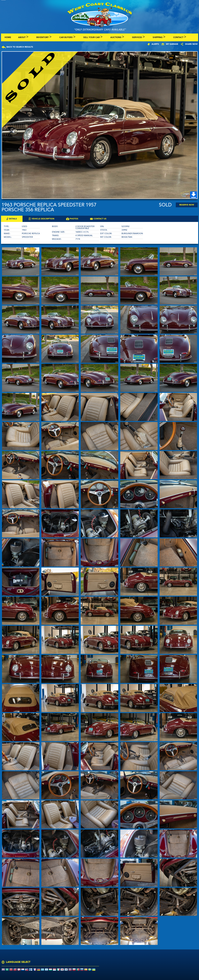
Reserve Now (187, 205)
